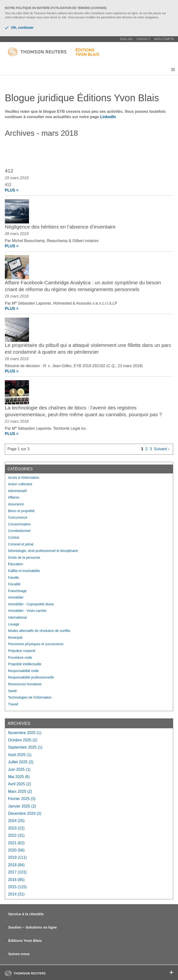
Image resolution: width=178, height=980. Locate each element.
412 (9, 171)
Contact (143, 39)
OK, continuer (19, 28)
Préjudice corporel (22, 651)
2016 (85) (16, 880)
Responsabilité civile (23, 671)
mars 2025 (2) (20, 791)
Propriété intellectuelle (25, 664)
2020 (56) (16, 850)
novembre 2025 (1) (25, 733)
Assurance (16, 504)
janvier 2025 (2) (22, 806)
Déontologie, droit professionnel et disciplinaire (43, 551)
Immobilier (16, 597)
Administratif (17, 491)
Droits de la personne (24, 558)
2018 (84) (16, 865)
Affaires (14, 497)
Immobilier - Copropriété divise (31, 604)
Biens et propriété (21, 511)
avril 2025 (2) (19, 784)
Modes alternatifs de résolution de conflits (39, 631)
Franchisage (17, 591)
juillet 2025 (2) (21, 762)
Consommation (19, 524)
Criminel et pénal (21, 544)
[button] (173, 70)
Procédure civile (20, 658)
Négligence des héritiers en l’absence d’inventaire (60, 227)
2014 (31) (16, 894)
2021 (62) (16, 843)
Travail (13, 704)
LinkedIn (108, 117)
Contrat (14, 537)
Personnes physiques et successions (36, 644)
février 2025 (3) (22, 799)
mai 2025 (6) (19, 777)
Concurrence (18, 517)
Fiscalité (14, 584)
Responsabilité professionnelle (31, 677)
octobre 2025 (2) (23, 740)
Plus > (12, 190)
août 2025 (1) (20, 755)
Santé (12, 691)
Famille (13, 578)
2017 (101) (17, 872)
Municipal (15, 637)
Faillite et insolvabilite (24, 571)
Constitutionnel (19, 531)
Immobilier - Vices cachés (27, 611)
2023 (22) (16, 828)
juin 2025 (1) (19, 769)
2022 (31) (16, 835)
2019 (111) (17, 857)
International (17, 617)
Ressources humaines (25, 684)
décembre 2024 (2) (25, 813)
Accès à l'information (24, 478)
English (126, 39)
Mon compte (164, 39)
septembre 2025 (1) (25, 747)
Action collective (20, 484)
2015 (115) (17, 887)
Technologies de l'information (30, 697)
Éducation (15, 564)
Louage (14, 624)
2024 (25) (16, 821)
